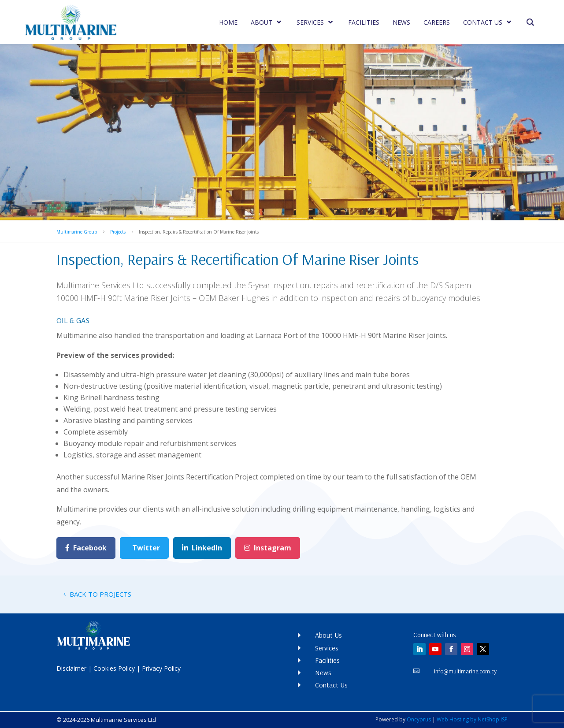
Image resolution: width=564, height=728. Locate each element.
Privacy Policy (161, 668)
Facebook (86, 548)
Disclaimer (71, 668)
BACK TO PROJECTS (100, 594)
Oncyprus (419, 719)
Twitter (146, 548)
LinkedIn (202, 548)
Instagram (268, 548)
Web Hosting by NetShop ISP (472, 719)
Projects (118, 232)
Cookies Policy (114, 668)
